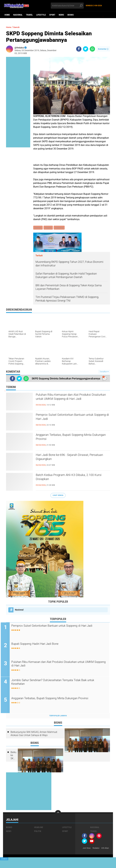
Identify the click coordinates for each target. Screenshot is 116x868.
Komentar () (103, 49)
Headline (39, 828)
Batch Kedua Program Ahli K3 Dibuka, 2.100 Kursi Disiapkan (73, 478)
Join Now (87, 849)
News (61, 15)
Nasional (18, 15)
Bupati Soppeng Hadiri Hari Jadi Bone (43, 645)
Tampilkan (104, 372)
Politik (38, 832)
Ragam (49, 228)
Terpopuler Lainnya (58, 716)
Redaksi (97, 849)
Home (7, 15)
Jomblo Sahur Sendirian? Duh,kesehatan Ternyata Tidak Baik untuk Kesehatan (60, 683)
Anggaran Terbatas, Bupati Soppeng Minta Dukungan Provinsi (71, 438)
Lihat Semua (58, 496)
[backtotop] (58, 814)
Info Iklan (87, 853)
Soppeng (60, 228)
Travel (29, 15)
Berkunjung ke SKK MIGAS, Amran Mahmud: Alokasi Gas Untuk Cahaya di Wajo (34, 734)
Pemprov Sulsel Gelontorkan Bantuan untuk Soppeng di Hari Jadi (73, 418)
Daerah (19, 27)
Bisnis (71, 15)
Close (4, 859)
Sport (52, 15)
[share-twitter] (86, 49)
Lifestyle (41, 15)
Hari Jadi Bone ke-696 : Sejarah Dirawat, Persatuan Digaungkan (69, 458)
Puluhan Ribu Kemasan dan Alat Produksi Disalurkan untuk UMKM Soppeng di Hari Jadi (71, 401)
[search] (67, 6)
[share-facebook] (79, 49)
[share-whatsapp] (92, 49)
